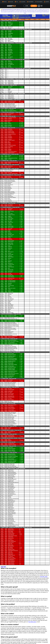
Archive (44, 13)
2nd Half (21, 12)
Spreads (18, 15)
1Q (24, 12)
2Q (26, 12)
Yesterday (47, 12)
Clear (34, 13)
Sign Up (34, 6)
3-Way (17, 16)
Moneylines (22, 15)
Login (27, 6)
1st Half (17, 12)
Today (43, 12)
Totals (14, 16)
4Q (13, 14)
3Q (28, 12)
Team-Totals (28, 15)
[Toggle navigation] (42, 6)
